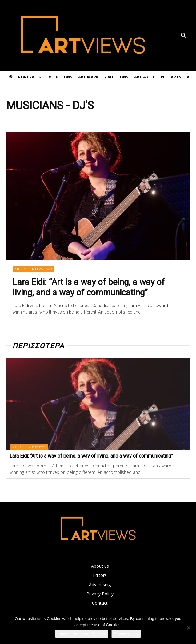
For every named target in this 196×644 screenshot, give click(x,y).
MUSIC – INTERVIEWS (33, 269)
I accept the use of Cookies (82, 634)
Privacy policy (126, 634)
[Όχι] (188, 628)
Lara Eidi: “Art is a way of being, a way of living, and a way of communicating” (89, 287)
